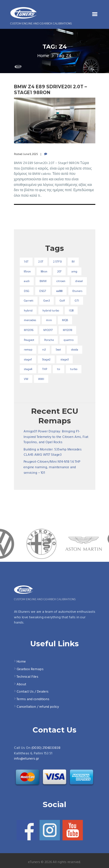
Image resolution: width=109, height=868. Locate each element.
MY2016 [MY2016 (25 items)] (29, 330)
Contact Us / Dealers (33, 692)
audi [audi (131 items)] (27, 281)
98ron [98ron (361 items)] (44, 272)
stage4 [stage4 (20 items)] (28, 369)
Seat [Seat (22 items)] (58, 350)
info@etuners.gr (26, 759)
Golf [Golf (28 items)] (62, 301)
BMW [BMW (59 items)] (43, 281)
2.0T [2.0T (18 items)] (41, 262)
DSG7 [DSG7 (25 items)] (43, 291)
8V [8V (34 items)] (73, 262)
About (21, 684)
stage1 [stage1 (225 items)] (28, 360)
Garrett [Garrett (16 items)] (29, 301)
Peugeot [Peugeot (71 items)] (29, 340)
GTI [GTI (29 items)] (77, 301)
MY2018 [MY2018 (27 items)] (67, 330)
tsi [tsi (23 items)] (59, 369)
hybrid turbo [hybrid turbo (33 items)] (51, 311)
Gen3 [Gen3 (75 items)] (47, 301)
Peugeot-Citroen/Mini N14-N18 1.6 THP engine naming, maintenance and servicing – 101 (52, 467)
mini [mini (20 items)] (49, 320)
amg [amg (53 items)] (74, 272)
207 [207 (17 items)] (59, 272)
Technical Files (27, 677)
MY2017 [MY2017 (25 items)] (48, 330)
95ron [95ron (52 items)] (27, 272)
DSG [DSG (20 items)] (27, 291)
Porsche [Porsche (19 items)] (49, 340)
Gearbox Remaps (30, 669)
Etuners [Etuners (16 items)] (77, 291)
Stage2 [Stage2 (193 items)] (46, 360)
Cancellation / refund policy (38, 707)
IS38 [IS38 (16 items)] (71, 311)
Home (43, 56)
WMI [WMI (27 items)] (41, 379)
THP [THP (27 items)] (45, 369)
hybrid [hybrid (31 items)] (28, 311)
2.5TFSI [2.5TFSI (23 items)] (58, 262)
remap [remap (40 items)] (28, 350)
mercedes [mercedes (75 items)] (30, 320)
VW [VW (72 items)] (26, 379)
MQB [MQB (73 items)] (65, 320)
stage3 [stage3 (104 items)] (65, 360)
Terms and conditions (33, 699)
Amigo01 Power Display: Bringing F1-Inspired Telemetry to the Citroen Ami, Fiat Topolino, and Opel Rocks (56, 437)
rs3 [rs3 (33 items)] (44, 350)
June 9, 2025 (30, 154)
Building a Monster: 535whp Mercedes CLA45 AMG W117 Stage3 (53, 452)
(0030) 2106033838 (46, 748)
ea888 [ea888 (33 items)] (59, 291)
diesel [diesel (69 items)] (79, 281)
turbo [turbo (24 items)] (74, 369)
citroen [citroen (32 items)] (61, 281)
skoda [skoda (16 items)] (75, 350)
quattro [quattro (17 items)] (69, 340)
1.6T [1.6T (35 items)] (26, 262)
